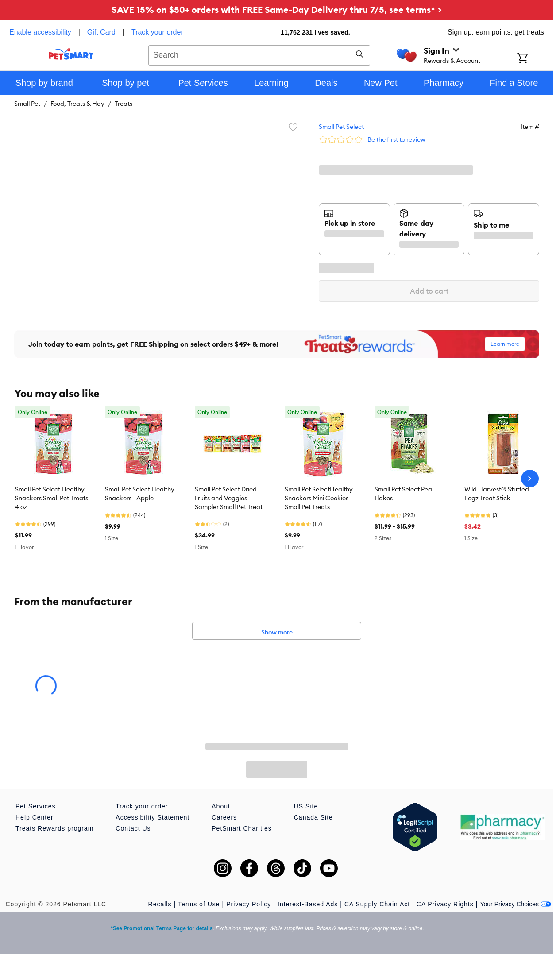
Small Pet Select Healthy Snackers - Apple (140, 494)
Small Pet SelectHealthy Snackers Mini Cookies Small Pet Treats (319, 498)
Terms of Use (199, 904)
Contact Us (133, 828)
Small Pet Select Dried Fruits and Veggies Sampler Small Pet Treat (229, 498)
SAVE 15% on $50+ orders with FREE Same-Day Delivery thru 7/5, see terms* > (277, 10)
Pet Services (36, 806)
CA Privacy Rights (445, 904)
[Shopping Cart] (534, 59)
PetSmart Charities (241, 828)
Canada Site (313, 817)
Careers (224, 817)
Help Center (35, 817)
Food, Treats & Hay (77, 104)
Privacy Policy (249, 904)
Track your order (157, 32)
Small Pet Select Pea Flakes (403, 494)
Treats (124, 104)
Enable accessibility (40, 32)
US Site (306, 806)
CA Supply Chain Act (377, 904)
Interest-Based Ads (308, 904)
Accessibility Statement (153, 817)
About (221, 806)
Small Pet (27, 104)
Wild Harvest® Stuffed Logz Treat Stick (497, 494)
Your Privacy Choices (516, 904)
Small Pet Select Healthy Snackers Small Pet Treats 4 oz (52, 498)
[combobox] (259, 54)
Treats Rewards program (54, 828)
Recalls (160, 904)
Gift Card (101, 32)
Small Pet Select (341, 127)
